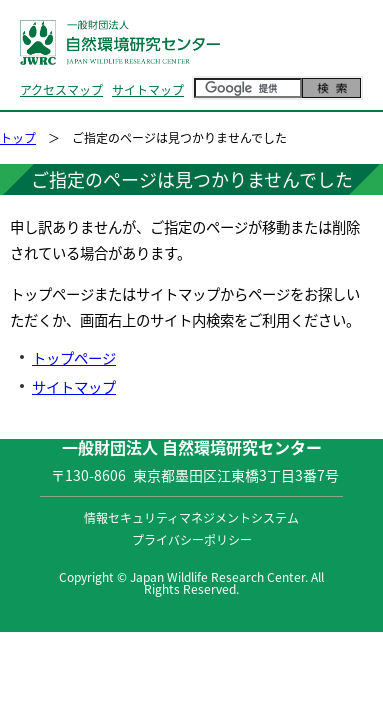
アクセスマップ (61, 90)
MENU (340, 63)
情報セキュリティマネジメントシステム (191, 518)
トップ (18, 138)
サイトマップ (148, 90)
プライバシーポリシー (192, 540)
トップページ (74, 358)
